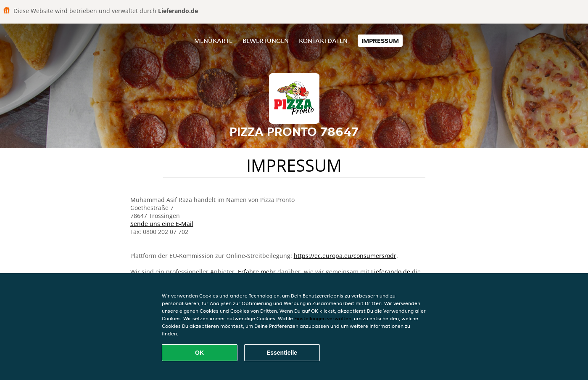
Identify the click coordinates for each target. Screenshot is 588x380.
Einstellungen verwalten (323, 318)
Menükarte (213, 41)
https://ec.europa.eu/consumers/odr (345, 256)
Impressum (380, 41)
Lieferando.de (391, 272)
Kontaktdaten (323, 41)
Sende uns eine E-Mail (162, 224)
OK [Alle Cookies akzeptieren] (199, 353)
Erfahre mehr (257, 272)
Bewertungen (266, 41)
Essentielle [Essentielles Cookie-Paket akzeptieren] (282, 353)
